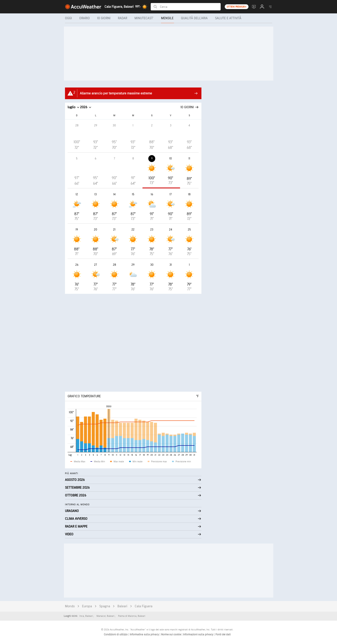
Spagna (105, 606)
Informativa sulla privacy (145, 634)
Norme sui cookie (171, 634)
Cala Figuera (144, 606)
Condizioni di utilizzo (116, 634)
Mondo (70, 606)
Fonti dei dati (223, 634)
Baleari (122, 606)
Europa (87, 606)
